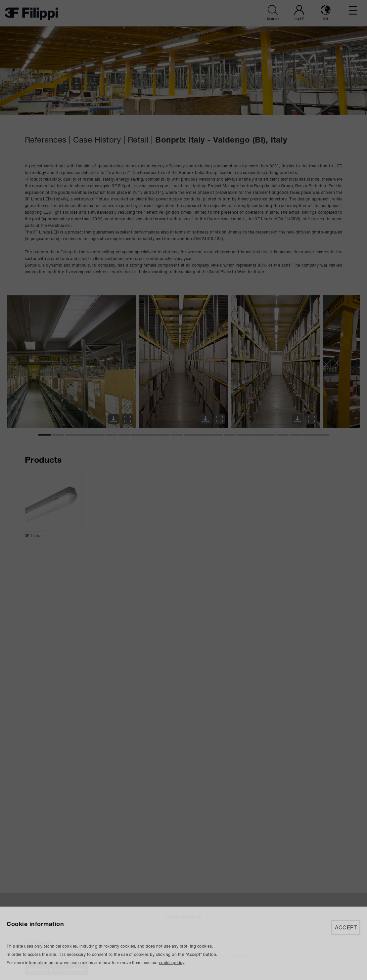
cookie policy (172, 963)
